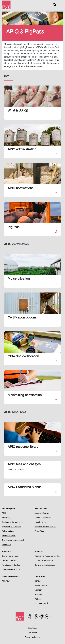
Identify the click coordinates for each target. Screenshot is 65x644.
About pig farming (42, 513)
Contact (38, 581)
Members (39, 590)
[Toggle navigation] (60, 5)
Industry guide (9, 509)
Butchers (38, 595)
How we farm (41, 509)
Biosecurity (7, 518)
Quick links (40, 577)
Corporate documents (44, 561)
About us (39, 552)
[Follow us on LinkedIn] (42, 616)
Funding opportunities (11, 565)
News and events (10, 577)
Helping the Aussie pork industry (48, 556)
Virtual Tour (39, 531)
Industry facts (40, 522)
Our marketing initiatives (45, 565)
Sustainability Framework (45, 527)
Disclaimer (32, 633)
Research (7, 552)
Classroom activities (43, 518)
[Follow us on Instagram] (30, 616)
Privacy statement (33, 637)
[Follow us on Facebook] (36, 616)
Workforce (6, 545)
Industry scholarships (11, 570)
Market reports (41, 586)
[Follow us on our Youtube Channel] (47, 616)
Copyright (32, 628)
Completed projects (10, 556)
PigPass (39, 599)
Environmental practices (12, 522)
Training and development (13, 540)
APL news (6, 581)
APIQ (4, 513)
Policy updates (8, 531)
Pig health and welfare (11, 527)
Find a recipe (41, 604)
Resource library (9, 536)
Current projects (9, 561)
